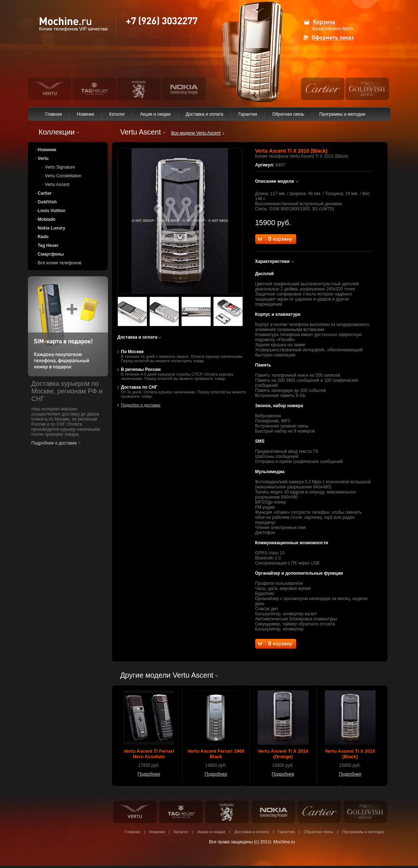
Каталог (117, 114)
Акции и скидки (155, 114)
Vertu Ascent (57, 185)
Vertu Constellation (63, 176)
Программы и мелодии (342, 114)
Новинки (86, 114)
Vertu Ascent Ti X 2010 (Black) (350, 754)
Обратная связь (288, 114)
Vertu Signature (60, 167)
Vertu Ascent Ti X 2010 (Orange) (283, 754)
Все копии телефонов (60, 263)
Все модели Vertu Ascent (196, 133)
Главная (54, 114)
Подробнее (149, 774)
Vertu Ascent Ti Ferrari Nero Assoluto (149, 754)
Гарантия (286, 832)
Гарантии (248, 114)
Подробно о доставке (141, 405)
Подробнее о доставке (54, 443)
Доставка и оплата (204, 114)
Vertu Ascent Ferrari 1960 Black (216, 754)
